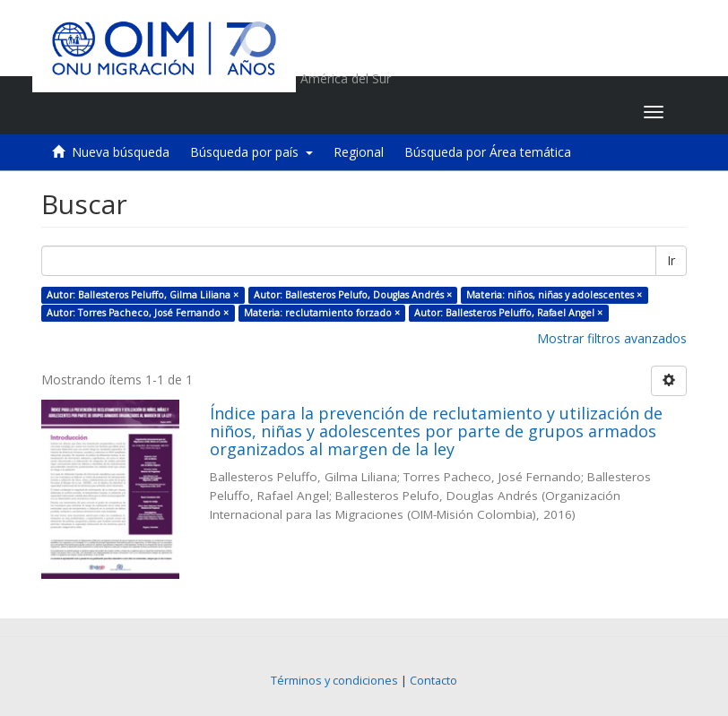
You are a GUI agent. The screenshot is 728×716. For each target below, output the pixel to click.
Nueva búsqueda (121, 152)
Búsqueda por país (251, 152)
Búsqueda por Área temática (488, 152)
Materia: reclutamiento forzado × (322, 313)
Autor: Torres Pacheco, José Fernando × (138, 313)
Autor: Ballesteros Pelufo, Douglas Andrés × (353, 295)
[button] (518, 112)
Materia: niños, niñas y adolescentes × (554, 295)
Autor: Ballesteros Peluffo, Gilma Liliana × (143, 295)
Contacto (433, 681)
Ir (671, 260)
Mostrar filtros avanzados (612, 338)
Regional (359, 152)
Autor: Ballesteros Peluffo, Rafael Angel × (508, 313)
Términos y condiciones (334, 681)
